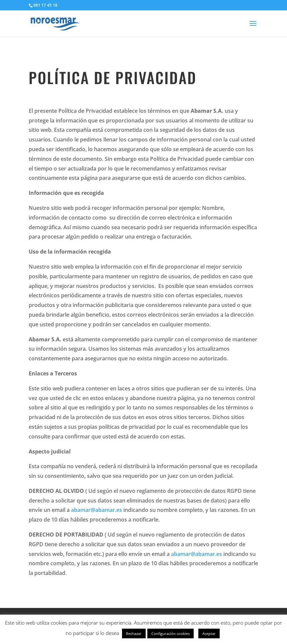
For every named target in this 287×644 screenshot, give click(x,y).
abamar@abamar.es (96, 510)
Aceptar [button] (209, 633)
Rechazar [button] (134, 633)
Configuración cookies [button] (170, 633)
